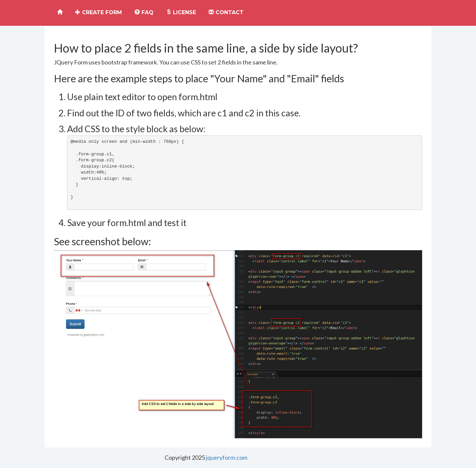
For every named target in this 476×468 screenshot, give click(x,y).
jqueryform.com (227, 457)
